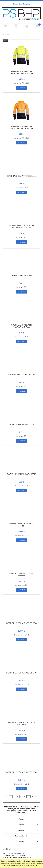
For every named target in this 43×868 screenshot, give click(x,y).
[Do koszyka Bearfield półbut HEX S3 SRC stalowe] (21, 590)
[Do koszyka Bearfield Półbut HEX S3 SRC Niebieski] (21, 540)
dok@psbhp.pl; (28, 857)
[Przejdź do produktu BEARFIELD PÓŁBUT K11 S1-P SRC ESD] (21, 709)
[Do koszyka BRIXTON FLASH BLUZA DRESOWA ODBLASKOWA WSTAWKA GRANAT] (21, 143)
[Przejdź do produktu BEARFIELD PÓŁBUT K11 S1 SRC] (21, 660)
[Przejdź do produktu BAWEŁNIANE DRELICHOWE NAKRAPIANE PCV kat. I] (21, 212)
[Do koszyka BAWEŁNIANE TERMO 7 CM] (21, 441)
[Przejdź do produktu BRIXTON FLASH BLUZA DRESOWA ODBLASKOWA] (21, 56)
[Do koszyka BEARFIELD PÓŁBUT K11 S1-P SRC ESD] (21, 739)
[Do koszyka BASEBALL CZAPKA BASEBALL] (21, 192)
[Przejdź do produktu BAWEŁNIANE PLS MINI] (21, 262)
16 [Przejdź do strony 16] (32, 797)
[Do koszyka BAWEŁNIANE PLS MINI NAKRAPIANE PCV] (21, 342)
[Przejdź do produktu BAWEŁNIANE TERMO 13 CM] (21, 362)
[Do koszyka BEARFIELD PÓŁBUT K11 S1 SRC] (21, 689)
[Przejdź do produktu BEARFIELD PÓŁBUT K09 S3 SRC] (21, 610)
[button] (5, 26)
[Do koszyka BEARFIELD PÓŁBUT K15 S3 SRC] (21, 789)
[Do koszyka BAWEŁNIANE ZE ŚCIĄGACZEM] (21, 491)
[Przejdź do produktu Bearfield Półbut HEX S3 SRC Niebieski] (21, 511)
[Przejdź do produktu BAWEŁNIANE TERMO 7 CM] (21, 411)
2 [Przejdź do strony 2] (14, 797)
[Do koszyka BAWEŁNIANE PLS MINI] (21, 292)
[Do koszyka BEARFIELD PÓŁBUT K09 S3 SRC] (21, 640)
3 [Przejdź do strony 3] (17, 797)
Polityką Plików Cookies (7, 863)
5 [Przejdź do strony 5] (24, 797)
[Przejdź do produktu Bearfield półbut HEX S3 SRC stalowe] (21, 560)
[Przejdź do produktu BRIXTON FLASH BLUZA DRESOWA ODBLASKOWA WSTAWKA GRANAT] (21, 111)
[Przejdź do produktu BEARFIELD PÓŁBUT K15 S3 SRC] (21, 759)
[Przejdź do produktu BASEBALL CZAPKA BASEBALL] (21, 163)
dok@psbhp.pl (12, 811)
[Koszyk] (38, 26)
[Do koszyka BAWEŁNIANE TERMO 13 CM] (21, 391)
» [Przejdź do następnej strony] (36, 797)
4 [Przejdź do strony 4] (21, 797)
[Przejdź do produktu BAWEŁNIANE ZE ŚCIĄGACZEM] (21, 461)
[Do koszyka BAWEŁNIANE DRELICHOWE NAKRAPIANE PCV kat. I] (21, 242)
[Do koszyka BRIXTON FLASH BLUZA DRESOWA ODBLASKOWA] (21, 88)
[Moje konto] (27, 26)
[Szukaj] (16, 26)
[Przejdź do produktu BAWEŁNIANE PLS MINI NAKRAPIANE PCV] (21, 312)
